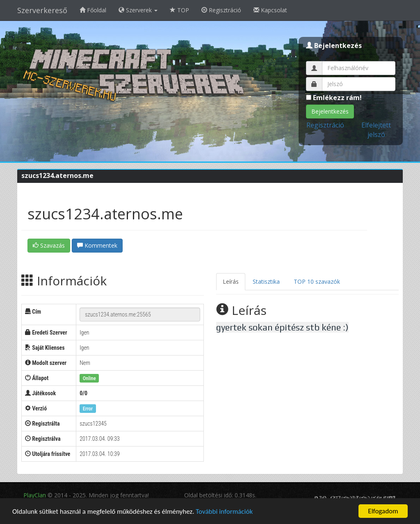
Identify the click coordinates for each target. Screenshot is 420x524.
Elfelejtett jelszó (376, 130)
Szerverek (138, 10)
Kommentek (97, 245)
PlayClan (35, 495)
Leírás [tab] (231, 281)
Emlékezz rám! (334, 98)
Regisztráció (221, 10)
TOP (179, 10)
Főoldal (93, 10)
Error (88, 409)
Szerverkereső (42, 10)
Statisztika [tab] (266, 281)
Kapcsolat (270, 10)
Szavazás (49, 245)
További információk (224, 511)
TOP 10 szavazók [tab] (317, 281)
